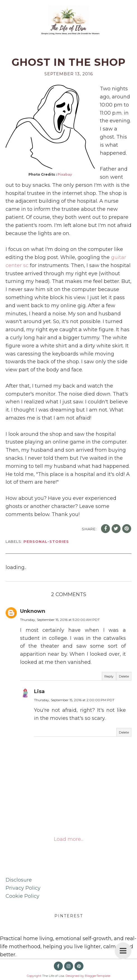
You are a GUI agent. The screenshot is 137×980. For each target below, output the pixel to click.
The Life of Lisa (53, 976)
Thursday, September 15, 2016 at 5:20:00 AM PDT (60, 620)
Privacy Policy (23, 888)
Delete (124, 676)
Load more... (69, 839)
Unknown (33, 611)
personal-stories (46, 541)
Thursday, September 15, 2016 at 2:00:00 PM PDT (74, 700)
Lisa (39, 691)
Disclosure (19, 880)
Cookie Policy (22, 896)
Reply (109, 676)
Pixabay (65, 174)
